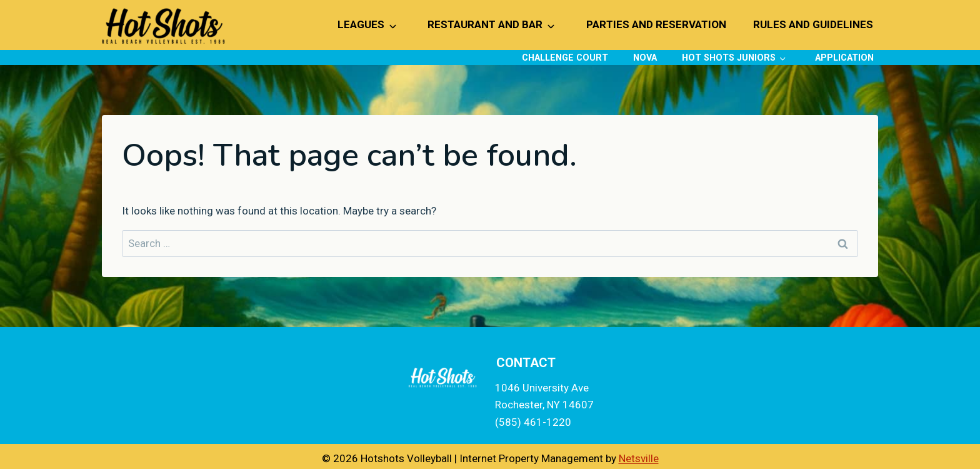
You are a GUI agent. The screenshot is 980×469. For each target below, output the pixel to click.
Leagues (361, 24)
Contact (526, 363)
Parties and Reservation (656, 24)
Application (844, 58)
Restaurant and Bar (485, 24)
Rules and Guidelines (813, 24)
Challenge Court (565, 58)
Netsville (639, 458)
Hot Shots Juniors (729, 58)
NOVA (645, 58)
